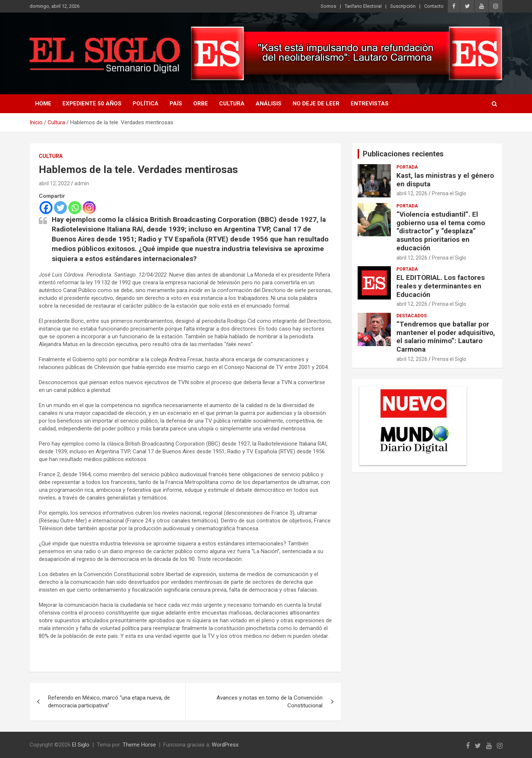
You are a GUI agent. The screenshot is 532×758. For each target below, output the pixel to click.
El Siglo (81, 745)
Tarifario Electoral (363, 6)
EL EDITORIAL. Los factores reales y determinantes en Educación (441, 286)
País (176, 104)
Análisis (269, 104)
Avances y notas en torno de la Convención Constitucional (270, 702)
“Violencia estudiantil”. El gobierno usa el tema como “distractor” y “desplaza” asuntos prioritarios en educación (441, 231)
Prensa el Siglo (449, 193)
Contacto (434, 6)
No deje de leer (316, 104)
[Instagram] (89, 208)
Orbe (201, 104)
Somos (328, 6)
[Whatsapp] (75, 208)
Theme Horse (139, 745)
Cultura (232, 104)
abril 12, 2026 (412, 193)
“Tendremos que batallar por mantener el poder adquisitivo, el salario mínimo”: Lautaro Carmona (446, 337)
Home (43, 104)
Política (146, 104)
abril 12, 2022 (54, 183)
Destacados (412, 316)
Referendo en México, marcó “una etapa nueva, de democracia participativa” (109, 702)
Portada (407, 167)
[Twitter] (60, 208)
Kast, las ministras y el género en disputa (445, 180)
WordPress (225, 745)
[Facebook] (46, 208)
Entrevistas (370, 104)
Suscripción (403, 6)
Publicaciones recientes (403, 154)
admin (82, 183)
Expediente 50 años (92, 104)
